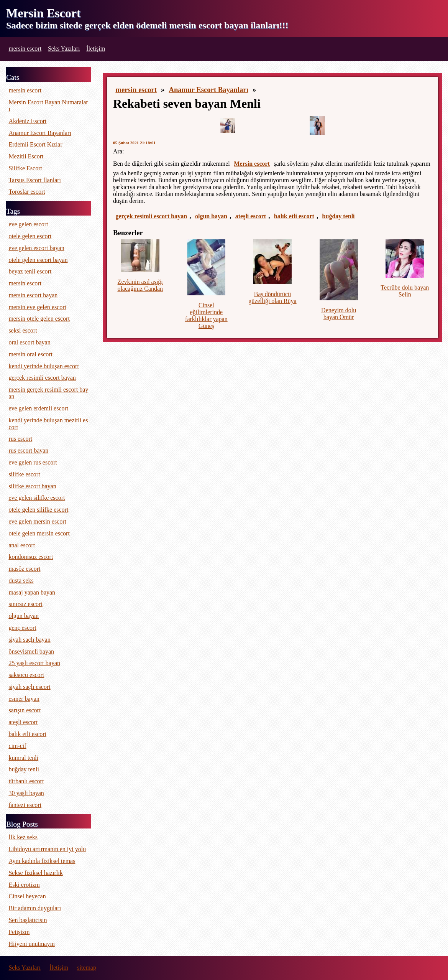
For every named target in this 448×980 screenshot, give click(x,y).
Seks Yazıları (64, 49)
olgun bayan (211, 216)
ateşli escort (251, 216)
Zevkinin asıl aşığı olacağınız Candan (140, 285)
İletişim (96, 49)
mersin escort (25, 49)
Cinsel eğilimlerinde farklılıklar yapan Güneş (206, 315)
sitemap (87, 968)
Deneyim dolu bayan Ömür (339, 314)
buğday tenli (339, 216)
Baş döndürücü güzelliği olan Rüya (272, 297)
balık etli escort (294, 216)
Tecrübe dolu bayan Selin (405, 291)
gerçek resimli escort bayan (151, 216)
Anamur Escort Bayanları (208, 90)
